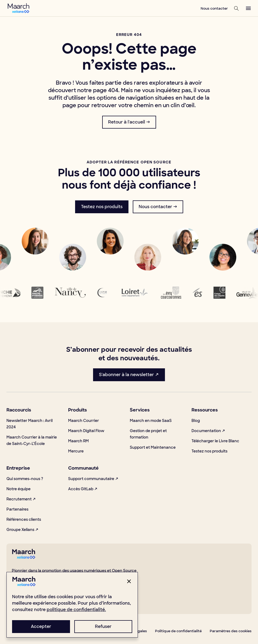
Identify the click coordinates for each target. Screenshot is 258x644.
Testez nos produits (209, 451)
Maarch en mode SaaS (151, 421)
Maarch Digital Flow (86, 431)
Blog (196, 421)
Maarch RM (78, 441)
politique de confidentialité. (76, 610)
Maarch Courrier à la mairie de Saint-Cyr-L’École (32, 440)
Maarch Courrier (84, 421)
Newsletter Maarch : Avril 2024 (30, 424)
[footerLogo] (24, 558)
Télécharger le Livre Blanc (215, 441)
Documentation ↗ (208, 431)
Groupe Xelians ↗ (23, 530)
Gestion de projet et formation (148, 434)
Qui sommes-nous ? (25, 479)
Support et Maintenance (153, 447)
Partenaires (17, 509)
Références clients (24, 519)
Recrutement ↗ (21, 499)
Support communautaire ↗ (93, 479)
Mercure (76, 451)
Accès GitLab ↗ (83, 489)
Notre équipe (19, 489)
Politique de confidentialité (178, 631)
